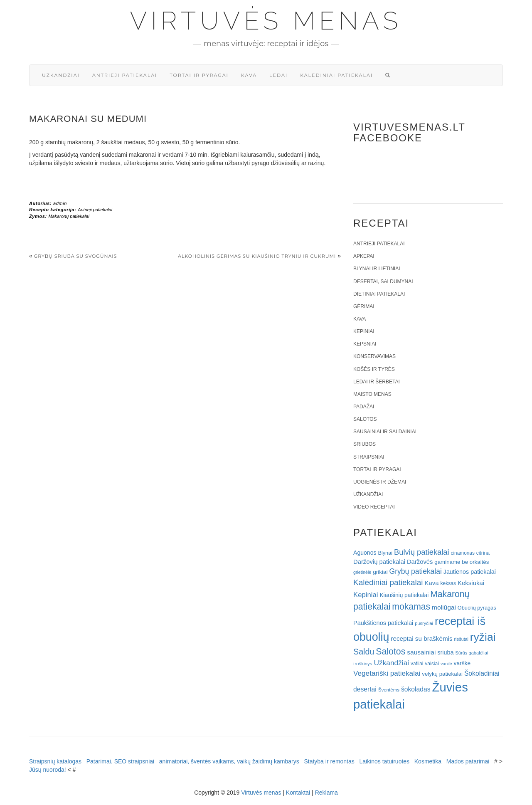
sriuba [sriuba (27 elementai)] (445, 652)
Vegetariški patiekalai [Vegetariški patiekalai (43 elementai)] (387, 673)
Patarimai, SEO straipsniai (120, 761)
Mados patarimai (468, 761)
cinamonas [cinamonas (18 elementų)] (463, 553)
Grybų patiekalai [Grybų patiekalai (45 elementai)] (416, 571)
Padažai (364, 407)
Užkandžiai (61, 75)
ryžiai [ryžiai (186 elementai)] (483, 637)
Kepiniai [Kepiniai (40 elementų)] (366, 595)
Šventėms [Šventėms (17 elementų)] (389, 690)
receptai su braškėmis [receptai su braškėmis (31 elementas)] (421, 638)
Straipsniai (369, 457)
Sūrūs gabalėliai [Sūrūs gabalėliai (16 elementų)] (472, 653)
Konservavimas (374, 356)
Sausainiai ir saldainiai (385, 432)
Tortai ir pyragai (199, 75)
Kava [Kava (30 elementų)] (431, 583)
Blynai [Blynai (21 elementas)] (385, 553)
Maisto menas (372, 394)
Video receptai (374, 507)
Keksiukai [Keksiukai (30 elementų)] (471, 583)
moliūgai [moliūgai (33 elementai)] (444, 607)
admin (60, 203)
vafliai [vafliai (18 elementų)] (417, 664)
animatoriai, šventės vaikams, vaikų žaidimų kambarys (229, 761)
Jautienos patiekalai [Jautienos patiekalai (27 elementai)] (470, 572)
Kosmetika (428, 761)
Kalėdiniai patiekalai (336, 75)
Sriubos (365, 444)
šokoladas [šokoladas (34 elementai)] (416, 689)
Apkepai (364, 256)
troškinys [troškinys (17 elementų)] (363, 664)
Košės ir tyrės (374, 369)
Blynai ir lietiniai (377, 269)
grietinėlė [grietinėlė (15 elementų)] (362, 572)
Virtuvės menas (266, 21)
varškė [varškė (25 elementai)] (462, 663)
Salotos (365, 419)
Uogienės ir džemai (380, 482)
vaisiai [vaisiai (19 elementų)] (432, 664)
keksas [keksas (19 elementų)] (448, 583)
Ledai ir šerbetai (377, 382)
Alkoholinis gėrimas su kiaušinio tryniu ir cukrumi (257, 256)
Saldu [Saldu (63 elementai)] (364, 652)
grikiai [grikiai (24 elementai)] (380, 572)
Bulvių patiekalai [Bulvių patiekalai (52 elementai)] (422, 552)
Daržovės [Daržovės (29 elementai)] (420, 562)
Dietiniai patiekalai (379, 294)
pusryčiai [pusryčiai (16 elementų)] (424, 623)
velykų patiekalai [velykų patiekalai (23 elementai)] (442, 674)
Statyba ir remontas (329, 761)
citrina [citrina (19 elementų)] (483, 553)
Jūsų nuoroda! (48, 770)
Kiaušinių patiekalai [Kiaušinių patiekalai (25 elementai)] (404, 595)
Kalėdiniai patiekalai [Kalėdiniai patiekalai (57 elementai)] (388, 582)
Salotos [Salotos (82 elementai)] (390, 652)
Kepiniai (364, 331)
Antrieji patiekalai (125, 75)
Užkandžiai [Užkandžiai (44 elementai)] (391, 663)
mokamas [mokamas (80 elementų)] (411, 606)
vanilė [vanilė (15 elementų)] (446, 664)
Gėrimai (364, 306)
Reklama (326, 793)
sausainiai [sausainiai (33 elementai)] (421, 652)
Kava (249, 75)
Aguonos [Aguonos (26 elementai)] (365, 553)
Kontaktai (298, 793)
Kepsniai (365, 344)
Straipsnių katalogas (55, 761)
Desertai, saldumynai (383, 282)
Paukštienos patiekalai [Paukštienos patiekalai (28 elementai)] (383, 623)
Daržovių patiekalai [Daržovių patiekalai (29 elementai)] (379, 562)
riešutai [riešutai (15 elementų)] (461, 639)
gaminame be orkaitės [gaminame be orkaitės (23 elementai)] (462, 562)
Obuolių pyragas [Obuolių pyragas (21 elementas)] (477, 608)
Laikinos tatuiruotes (384, 761)
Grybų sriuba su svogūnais (76, 256)
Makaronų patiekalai (69, 216)
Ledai (278, 75)
